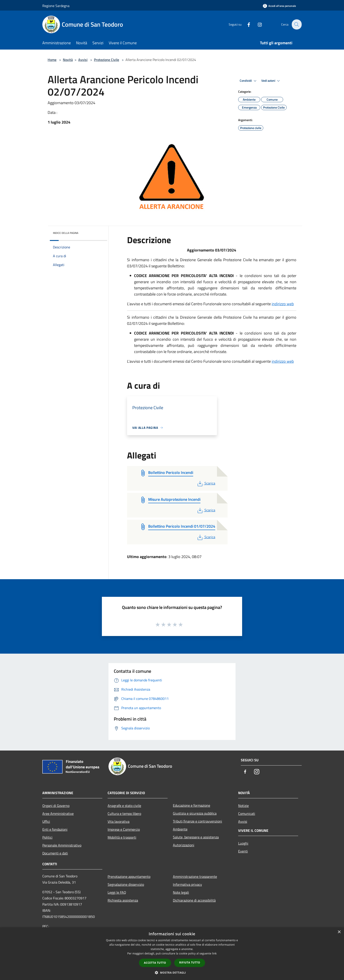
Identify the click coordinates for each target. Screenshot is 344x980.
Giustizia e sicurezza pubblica (195, 813)
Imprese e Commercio (124, 829)
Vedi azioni (271, 81)
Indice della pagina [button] (66, 233)
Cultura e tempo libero (124, 814)
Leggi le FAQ (117, 892)
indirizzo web (283, 304)
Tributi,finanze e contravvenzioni (197, 821)
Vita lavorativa (119, 821)
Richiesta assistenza (123, 900)
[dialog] (172, 954)
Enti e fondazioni (55, 829)
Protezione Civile (107, 60)
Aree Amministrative (58, 814)
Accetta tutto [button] (155, 963)
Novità (68, 60)
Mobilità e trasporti (122, 837)
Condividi (249, 81)
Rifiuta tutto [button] (190, 962)
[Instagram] (257, 24)
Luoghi (243, 843)
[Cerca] (296, 24)
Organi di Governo (56, 806)
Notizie (243, 806)
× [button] (339, 932)
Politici (47, 837)
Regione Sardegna (56, 6)
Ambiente (180, 829)
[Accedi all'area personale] (279, 6)
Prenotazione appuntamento (129, 876)
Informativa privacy (187, 884)
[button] (172, 973)
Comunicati (247, 814)
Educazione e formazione (192, 805)
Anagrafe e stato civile (124, 806)
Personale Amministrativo (62, 845)
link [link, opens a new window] (214, 953)
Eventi (243, 851)
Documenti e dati (55, 853)
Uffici (46, 821)
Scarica (206, 483)
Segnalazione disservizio (126, 884)
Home (52, 60)
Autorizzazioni (184, 845)
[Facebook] (246, 24)
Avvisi (83, 60)
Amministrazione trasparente (195, 876)
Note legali (181, 892)
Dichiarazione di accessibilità (194, 900)
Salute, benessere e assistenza (196, 837)
